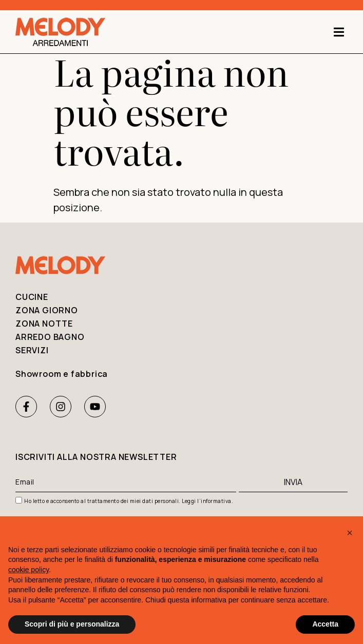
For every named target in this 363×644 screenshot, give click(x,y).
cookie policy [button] (28, 570)
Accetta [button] (325, 624)
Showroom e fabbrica (62, 374)
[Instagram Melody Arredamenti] (61, 407)
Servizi (32, 350)
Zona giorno (47, 310)
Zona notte (44, 324)
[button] (339, 32)
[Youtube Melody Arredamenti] (95, 407)
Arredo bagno (50, 337)
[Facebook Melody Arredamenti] (26, 407)
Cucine (32, 297)
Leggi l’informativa (207, 501)
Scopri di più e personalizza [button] (72, 624)
